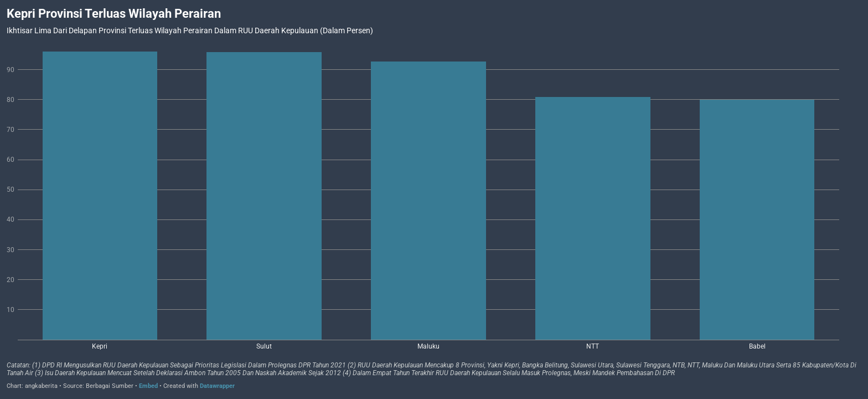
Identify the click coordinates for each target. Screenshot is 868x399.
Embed (148, 386)
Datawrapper (217, 386)
